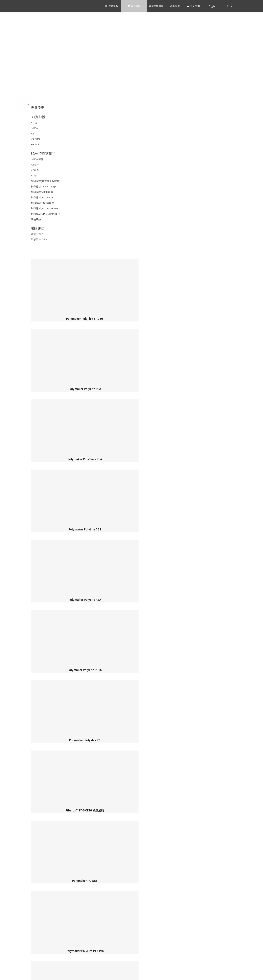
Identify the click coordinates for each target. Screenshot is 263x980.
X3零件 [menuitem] (14, 867)
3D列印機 (38, 117)
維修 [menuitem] (12, 795)
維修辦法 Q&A (39, 239)
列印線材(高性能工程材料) (46, 181)
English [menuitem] (26, 976)
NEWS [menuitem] (13, 772)
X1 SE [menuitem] (13, 822)
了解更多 (112, 6)
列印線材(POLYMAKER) (44, 208)
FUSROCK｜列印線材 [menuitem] (21, 908)
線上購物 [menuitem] (133, 804)
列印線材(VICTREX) (42, 192)
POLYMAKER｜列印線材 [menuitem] (23, 914)
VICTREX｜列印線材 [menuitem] (20, 896)
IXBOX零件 (37, 159)
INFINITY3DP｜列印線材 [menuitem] (23, 890)
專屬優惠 (38, 108)
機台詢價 (174, 6)
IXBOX (35, 128)
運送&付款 (37, 234)
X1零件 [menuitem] (14, 878)
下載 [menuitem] (12, 789)
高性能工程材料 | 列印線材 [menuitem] (24, 884)
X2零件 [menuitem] (14, 873)
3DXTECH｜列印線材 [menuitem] (21, 902)
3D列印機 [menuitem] (135, 752)
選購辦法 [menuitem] (135, 934)
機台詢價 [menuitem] (8, 963)
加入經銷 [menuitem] (15, 743)
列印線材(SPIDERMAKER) (45, 214)
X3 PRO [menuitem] (14, 839)
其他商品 (36, 219)
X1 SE (34, 123)
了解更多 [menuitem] (133, 713)
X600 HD (36, 144)
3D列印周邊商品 (43, 154)
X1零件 (35, 176)
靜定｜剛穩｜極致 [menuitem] (19, 766)
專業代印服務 (155, 6)
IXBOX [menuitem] (13, 827)
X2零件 (35, 170)
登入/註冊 (194, 6)
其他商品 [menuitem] (15, 925)
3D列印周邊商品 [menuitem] (135, 853)
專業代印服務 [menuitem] (13, 955)
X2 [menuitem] (11, 833)
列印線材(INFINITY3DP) (45, 186)
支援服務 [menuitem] (135, 781)
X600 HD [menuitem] (15, 845)
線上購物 (135, 6)
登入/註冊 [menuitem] (10, 974)
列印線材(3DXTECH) (43, 197)
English (212, 6)
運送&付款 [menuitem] (16, 941)
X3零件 (35, 165)
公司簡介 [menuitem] (15, 732)
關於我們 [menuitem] (135, 724)
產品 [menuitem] (12, 761)
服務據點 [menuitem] (15, 738)
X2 (32, 133)
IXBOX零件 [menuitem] (16, 861)
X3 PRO (35, 139)
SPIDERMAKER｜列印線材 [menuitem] (24, 919)
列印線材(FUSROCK (42, 203)
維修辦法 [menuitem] (15, 947)
